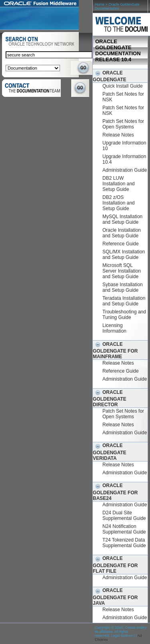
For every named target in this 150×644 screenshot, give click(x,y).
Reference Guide (121, 244)
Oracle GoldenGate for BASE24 (115, 492)
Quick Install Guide (123, 86)
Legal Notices (122, 636)
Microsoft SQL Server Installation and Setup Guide (122, 271)
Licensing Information (114, 328)
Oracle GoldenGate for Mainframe (115, 350)
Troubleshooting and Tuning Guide (124, 315)
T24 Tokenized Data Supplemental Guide (124, 543)
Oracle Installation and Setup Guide (122, 233)
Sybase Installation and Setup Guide (123, 287)
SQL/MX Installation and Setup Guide (124, 255)
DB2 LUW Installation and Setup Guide (119, 184)
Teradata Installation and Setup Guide (124, 301)
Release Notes (118, 135)
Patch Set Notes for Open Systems (123, 124)
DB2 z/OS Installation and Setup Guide (119, 203)
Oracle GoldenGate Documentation (117, 6)
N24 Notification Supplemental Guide (124, 529)
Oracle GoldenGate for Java (115, 597)
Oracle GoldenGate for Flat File (115, 565)
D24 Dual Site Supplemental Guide (124, 516)
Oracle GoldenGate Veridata (110, 452)
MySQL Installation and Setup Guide (122, 219)
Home (100, 4)
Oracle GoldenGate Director (110, 398)
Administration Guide (125, 170)
